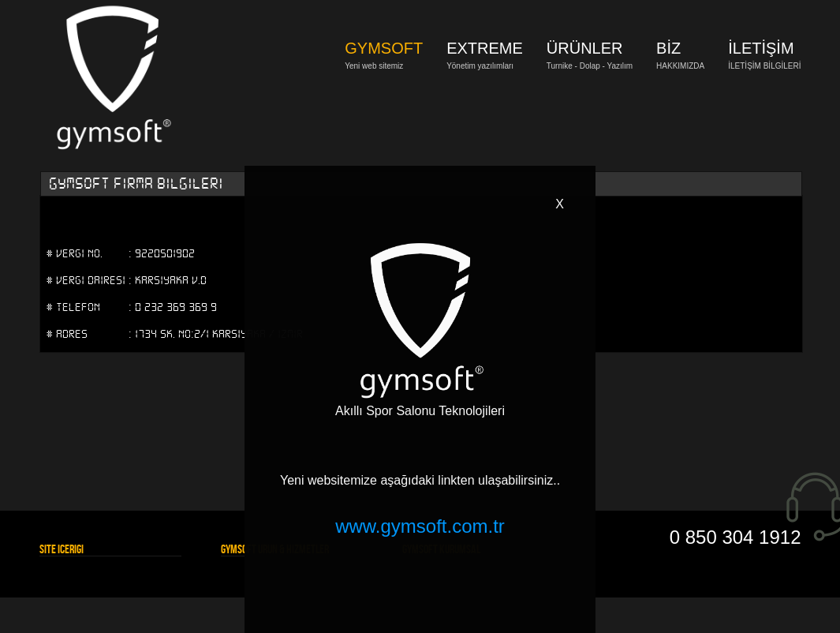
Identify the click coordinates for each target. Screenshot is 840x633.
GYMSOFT (384, 48)
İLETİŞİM (761, 48)
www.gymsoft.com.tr (420, 526)
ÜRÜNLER (585, 48)
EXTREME (485, 48)
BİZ (668, 48)
